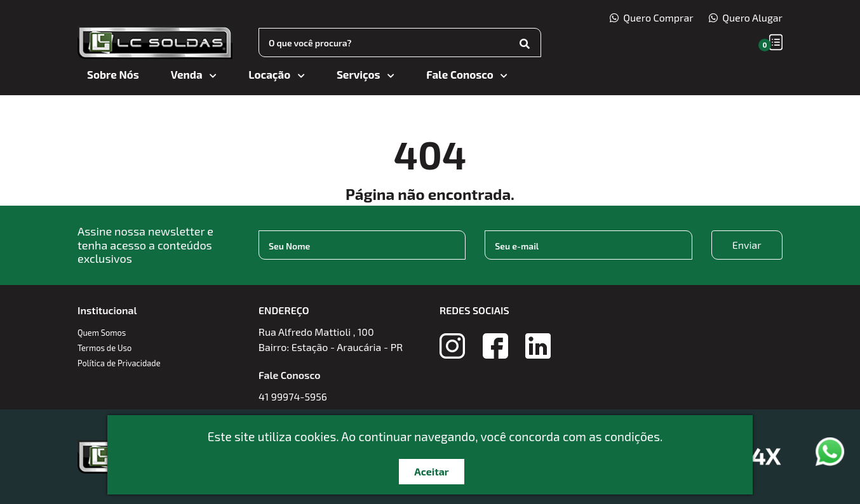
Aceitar (431, 471)
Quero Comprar (652, 17)
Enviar (747, 245)
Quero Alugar (746, 17)
